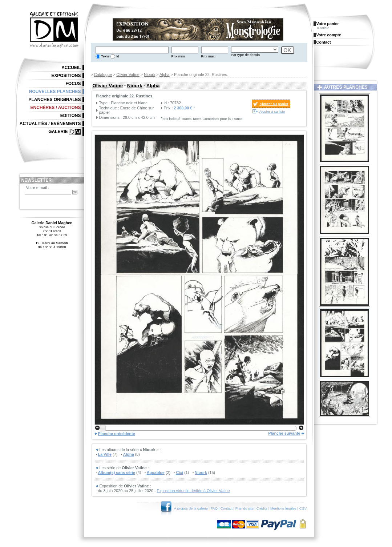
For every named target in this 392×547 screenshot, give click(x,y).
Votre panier (328, 24)
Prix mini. (179, 56)
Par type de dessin (245, 55)
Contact (227, 508)
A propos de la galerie (191, 508)
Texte (105, 56)
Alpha (165, 75)
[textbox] (132, 50)
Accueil (71, 68)
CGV (303, 508)
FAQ (214, 508)
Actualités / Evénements (50, 124)
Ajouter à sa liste (272, 111)
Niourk (149, 75)
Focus (73, 84)
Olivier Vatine (128, 75)
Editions (71, 116)
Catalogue (103, 75)
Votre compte (329, 35)
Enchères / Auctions (56, 108)
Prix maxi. (209, 56)
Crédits (262, 508)
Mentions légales (283, 508)
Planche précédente (117, 434)
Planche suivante (284, 433)
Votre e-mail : (38, 188)
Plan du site (245, 508)
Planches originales (54, 100)
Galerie (58, 132)
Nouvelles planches (55, 92)
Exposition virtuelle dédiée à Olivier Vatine (193, 491)
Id (117, 56)
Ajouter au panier (274, 104)
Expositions (66, 76)
